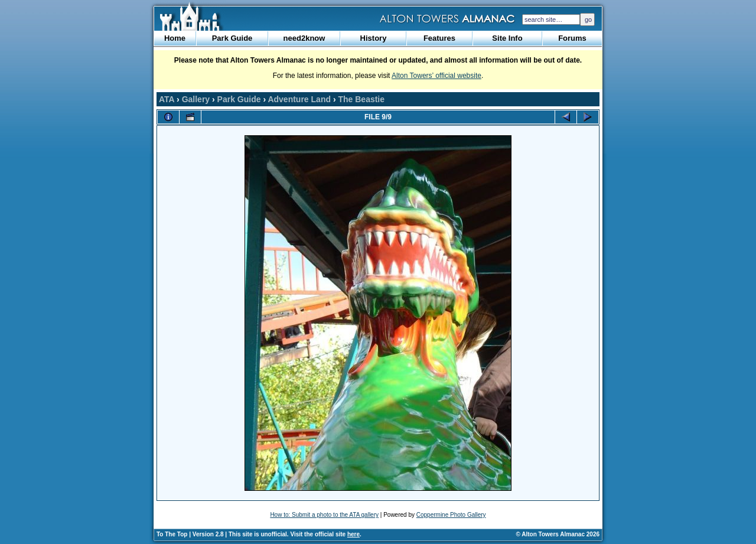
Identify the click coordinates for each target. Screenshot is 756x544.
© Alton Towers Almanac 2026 (558, 534)
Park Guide (232, 38)
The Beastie (361, 99)
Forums (572, 38)
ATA (167, 99)
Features (439, 38)
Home (175, 38)
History (374, 38)
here (353, 534)
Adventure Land (299, 99)
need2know (304, 38)
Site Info (507, 38)
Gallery (196, 99)
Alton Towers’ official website (436, 76)
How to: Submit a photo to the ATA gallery (324, 515)
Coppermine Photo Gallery (451, 515)
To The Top (172, 534)
